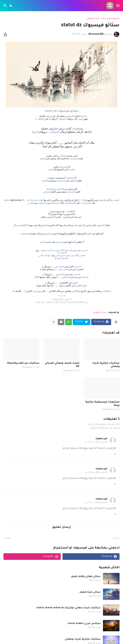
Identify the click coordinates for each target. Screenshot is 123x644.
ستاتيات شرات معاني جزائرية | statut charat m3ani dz (68, 608)
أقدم (8, 538)
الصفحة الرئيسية (111, 19)
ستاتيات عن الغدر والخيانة (23, 363)
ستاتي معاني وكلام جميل (86, 576)
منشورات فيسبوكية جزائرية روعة (102, 404)
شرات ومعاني (93, 19)
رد (115, 454)
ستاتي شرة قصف (90, 592)
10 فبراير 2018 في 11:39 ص (96, 473)
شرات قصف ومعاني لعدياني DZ (62, 365)
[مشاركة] (6, 34)
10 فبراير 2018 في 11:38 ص (96, 442)
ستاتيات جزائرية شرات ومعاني (106, 365)
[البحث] (5, 6)
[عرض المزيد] (54, 322)
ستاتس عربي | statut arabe (84, 624)
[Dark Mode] (11, 6)
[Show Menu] (118, 6)
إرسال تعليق (61, 527)
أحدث (115, 538)
